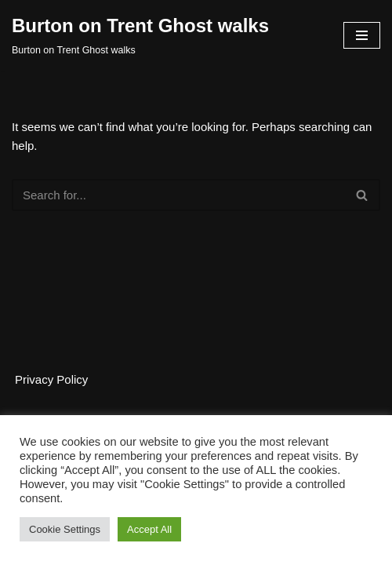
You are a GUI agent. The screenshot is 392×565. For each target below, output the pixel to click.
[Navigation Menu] (362, 35)
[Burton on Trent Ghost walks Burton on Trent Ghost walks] (140, 35)
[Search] (178, 195)
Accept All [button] (149, 529)
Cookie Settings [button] (65, 529)
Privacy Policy (51, 379)
